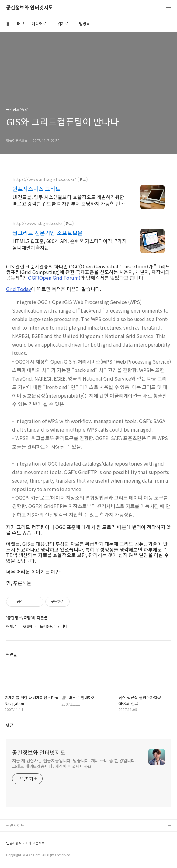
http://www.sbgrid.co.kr (37, 223)
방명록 (85, 24)
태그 (21, 24)
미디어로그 (41, 24)
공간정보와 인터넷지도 (29, 8)
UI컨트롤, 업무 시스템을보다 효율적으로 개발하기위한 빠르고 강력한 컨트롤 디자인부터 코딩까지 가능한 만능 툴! (69, 200)
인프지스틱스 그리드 (36, 189)
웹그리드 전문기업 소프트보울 (48, 233)
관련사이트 (15, 825)
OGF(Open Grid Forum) (54, 278)
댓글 (10, 725)
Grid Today (19, 289)
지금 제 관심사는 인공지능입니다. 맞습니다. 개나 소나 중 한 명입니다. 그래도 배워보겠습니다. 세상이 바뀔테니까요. (74, 763)
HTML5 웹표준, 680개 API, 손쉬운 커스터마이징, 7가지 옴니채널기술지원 (69, 244)
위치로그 (64, 24)
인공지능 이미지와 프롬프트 (25, 843)
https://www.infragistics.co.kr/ (44, 179)
